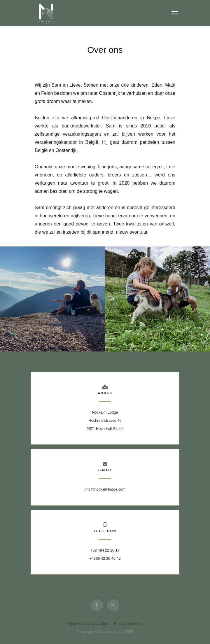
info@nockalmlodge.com (105, 489)
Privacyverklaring (128, 623)
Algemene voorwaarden (87, 623)
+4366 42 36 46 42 (105, 558)
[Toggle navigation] (175, 13)
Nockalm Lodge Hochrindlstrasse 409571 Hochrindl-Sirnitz (105, 420)
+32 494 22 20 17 (105, 550)
